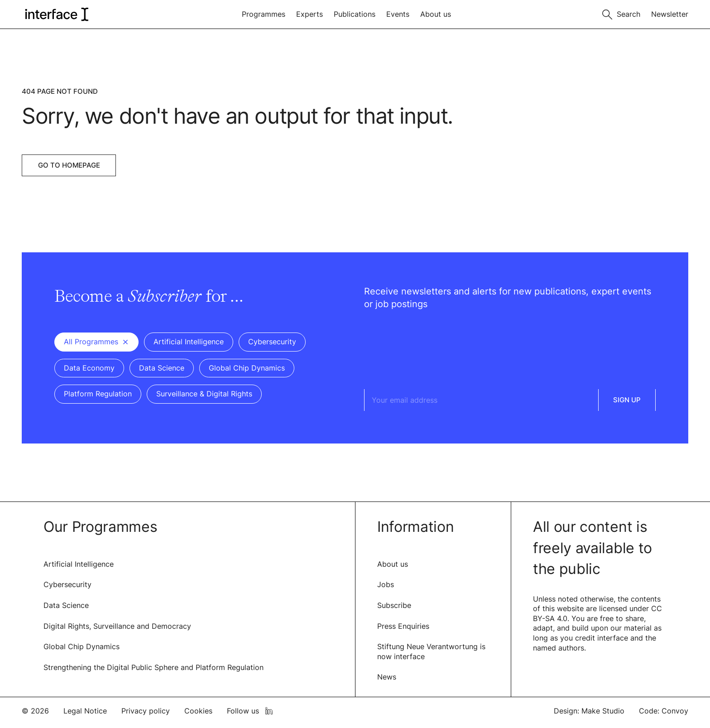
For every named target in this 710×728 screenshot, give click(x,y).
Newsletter (670, 14)
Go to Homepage (69, 165)
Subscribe (394, 605)
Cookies (198, 711)
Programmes (264, 14)
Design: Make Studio (589, 711)
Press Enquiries (403, 626)
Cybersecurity (67, 584)
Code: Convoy (664, 711)
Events (398, 14)
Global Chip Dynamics (82, 646)
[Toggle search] (621, 13)
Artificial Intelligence (79, 564)
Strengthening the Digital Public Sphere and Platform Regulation (154, 667)
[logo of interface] (56, 14)
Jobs (386, 584)
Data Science (66, 605)
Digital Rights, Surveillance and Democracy (117, 626)
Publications (355, 14)
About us (436, 14)
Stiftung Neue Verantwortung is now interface (431, 651)
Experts (309, 14)
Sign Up (627, 400)
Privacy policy (146, 711)
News (387, 677)
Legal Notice (85, 711)
